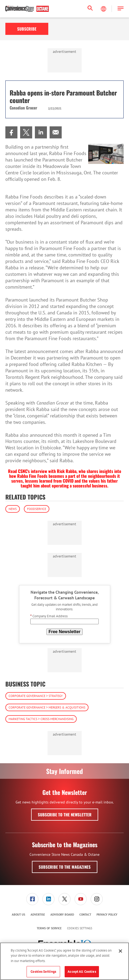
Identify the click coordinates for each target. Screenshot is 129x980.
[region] (64, 961)
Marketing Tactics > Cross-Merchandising (41, 719)
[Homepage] (27, 9)
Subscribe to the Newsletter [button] (65, 814)
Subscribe (27, 29)
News (13, 509)
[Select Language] (104, 9)
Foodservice (37, 509)
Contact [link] (85, 915)
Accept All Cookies (82, 972)
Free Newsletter (64, 632)
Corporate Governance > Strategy (36, 696)
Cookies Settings (80, 928)
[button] (121, 9)
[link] (11, 132)
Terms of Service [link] (49, 928)
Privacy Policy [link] (107, 915)
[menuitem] (11, 132)
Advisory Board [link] (62, 915)
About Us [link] (19, 915)
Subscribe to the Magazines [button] (65, 867)
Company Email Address (49, 616)
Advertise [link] (38, 915)
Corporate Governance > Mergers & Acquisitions (47, 707)
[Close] (120, 951)
